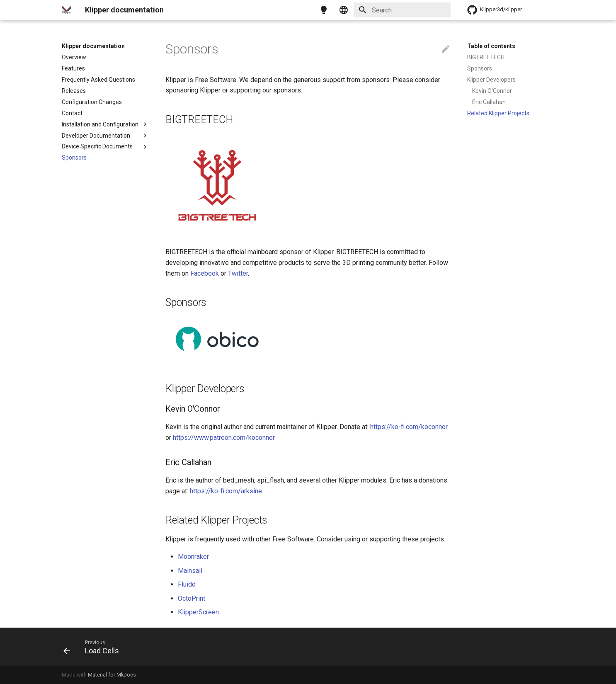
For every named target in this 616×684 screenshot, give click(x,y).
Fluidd (187, 584)
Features (73, 68)
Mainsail (190, 571)
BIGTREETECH (486, 57)
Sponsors (74, 158)
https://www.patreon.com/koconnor (224, 438)
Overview (74, 57)
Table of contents (491, 46)
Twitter (238, 273)
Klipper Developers (491, 80)
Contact (72, 113)
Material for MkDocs (112, 675)
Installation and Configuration (105, 124)
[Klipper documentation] (67, 10)
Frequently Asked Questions (98, 80)
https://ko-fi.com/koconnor (409, 427)
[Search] (402, 10)
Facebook (205, 273)
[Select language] (344, 10)
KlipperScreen (198, 612)
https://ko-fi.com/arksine (226, 491)
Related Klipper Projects (498, 113)
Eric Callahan (489, 102)
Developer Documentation (105, 136)
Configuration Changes (92, 102)
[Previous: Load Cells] (94, 647)
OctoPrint (192, 598)
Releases (74, 91)
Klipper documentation (93, 46)
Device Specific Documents (105, 147)
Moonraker (193, 557)
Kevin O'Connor (492, 91)
